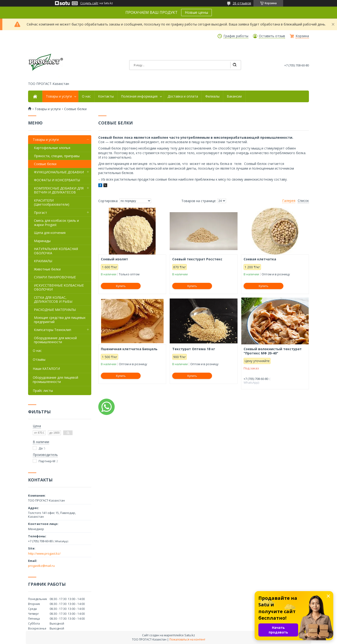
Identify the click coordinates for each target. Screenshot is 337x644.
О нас (86, 96)
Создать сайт (89, 3)
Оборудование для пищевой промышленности (55, 380)
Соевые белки (45, 164)
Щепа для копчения (50, 233)
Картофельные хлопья (52, 148)
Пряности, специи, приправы (57, 156)
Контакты (106, 96)
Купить (121, 286)
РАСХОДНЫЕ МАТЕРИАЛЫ (55, 310)
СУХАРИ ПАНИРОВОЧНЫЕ (55, 277)
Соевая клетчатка (260, 259)
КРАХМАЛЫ (43, 261)
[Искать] (234, 65)
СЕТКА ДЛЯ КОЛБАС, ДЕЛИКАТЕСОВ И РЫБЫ (53, 300)
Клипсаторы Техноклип (53, 330)
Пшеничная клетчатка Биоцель (129, 349)
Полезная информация (139, 96)
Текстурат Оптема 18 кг (194, 349)
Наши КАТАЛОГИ (46, 369)
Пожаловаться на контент (187, 639)
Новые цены (196, 12)
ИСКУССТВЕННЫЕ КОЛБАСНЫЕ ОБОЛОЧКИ (59, 287)
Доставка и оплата (183, 96)
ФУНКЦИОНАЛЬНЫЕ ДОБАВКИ (59, 172)
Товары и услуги (59, 96)
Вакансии (234, 96)
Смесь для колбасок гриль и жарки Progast (56, 223)
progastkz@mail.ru (41, 566)
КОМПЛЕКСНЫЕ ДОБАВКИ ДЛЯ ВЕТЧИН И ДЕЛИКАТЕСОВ (59, 190)
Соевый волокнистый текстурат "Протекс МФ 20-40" (273, 351)
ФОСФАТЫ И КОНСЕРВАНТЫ (57, 180)
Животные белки (47, 269)
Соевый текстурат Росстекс (197, 259)
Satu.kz (190, 635)
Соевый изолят (114, 259)
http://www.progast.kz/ (44, 553)
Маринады (42, 241)
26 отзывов (242, 3)
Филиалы (212, 96)
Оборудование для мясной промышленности (55, 340)
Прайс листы (43, 391)
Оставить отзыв (272, 36)
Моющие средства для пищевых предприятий (60, 320)
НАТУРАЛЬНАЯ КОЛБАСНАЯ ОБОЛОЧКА (56, 251)
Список (303, 201)
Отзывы (39, 359)
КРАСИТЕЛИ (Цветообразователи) (52, 202)
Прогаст (40, 213)
